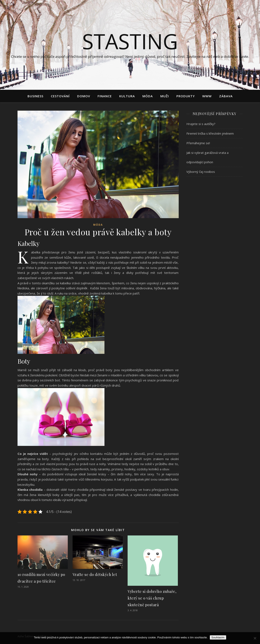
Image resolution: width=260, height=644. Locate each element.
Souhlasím (218, 637)
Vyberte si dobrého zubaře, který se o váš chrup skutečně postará (152, 598)
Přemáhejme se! (198, 143)
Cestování (60, 96)
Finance (105, 96)
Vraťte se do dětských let (95, 574)
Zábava (226, 96)
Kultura (127, 96)
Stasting (130, 41)
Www (207, 96)
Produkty (186, 96)
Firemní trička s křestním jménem (210, 133)
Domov (84, 96)
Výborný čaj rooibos (201, 172)
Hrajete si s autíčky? (201, 124)
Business (35, 96)
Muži (165, 96)
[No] (255, 638)
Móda (148, 96)
